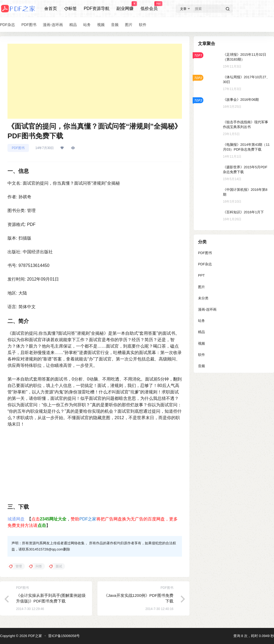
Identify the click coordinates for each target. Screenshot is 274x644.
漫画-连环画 (207, 309)
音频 (201, 366)
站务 (201, 321)
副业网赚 (125, 6)
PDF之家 (88, 519)
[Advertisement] (95, 81)
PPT (201, 275)
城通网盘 (16, 519)
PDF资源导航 (97, 8)
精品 (201, 332)
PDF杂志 (205, 264)
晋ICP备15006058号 (64, 636)
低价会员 (149, 6)
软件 (201, 355)
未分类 (203, 298)
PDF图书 (18, 148)
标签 (70, 8)
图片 (201, 287)
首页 (51, 8)
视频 (201, 343)
